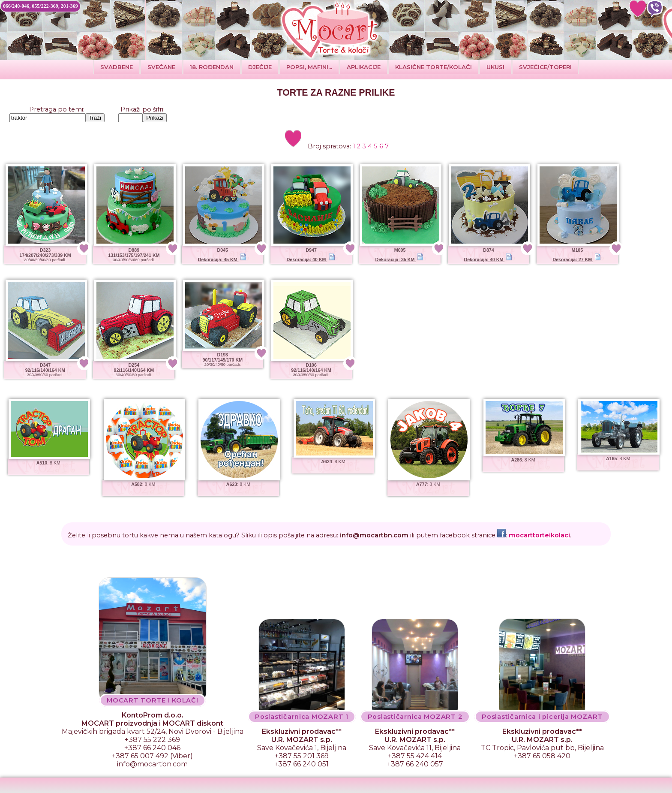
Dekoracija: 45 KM (222, 259)
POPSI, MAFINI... (309, 67)
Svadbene (117, 67)
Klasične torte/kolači (433, 67)
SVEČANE (161, 67)
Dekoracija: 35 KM (400, 259)
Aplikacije (364, 67)
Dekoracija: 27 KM (577, 259)
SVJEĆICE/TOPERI (545, 67)
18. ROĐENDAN (212, 67)
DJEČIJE (260, 67)
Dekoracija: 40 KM (311, 259)
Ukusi (495, 67)
